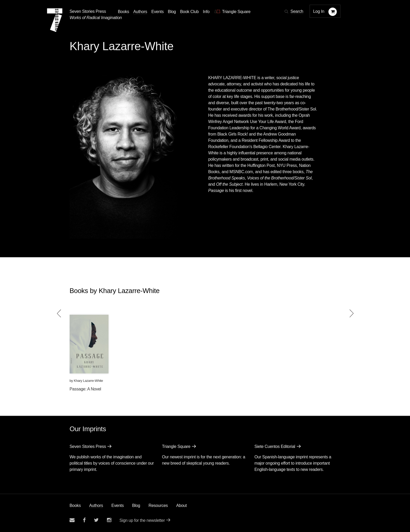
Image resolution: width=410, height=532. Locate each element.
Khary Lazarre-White (88, 381)
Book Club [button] (189, 12)
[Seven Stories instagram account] (109, 520)
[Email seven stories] (72, 520)
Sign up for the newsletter (142, 520)
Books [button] (124, 12)
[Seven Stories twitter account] (96, 520)
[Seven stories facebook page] (84, 520)
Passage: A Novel (85, 389)
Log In (319, 11)
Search (297, 11)
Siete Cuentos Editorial (275, 446)
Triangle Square (176, 446)
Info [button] (206, 12)
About (181, 505)
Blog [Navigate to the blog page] (172, 12)
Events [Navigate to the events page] (158, 12)
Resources (158, 505)
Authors (96, 505)
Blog (136, 505)
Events (118, 505)
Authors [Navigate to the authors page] (140, 12)
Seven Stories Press (88, 11)
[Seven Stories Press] (55, 20)
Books (75, 505)
